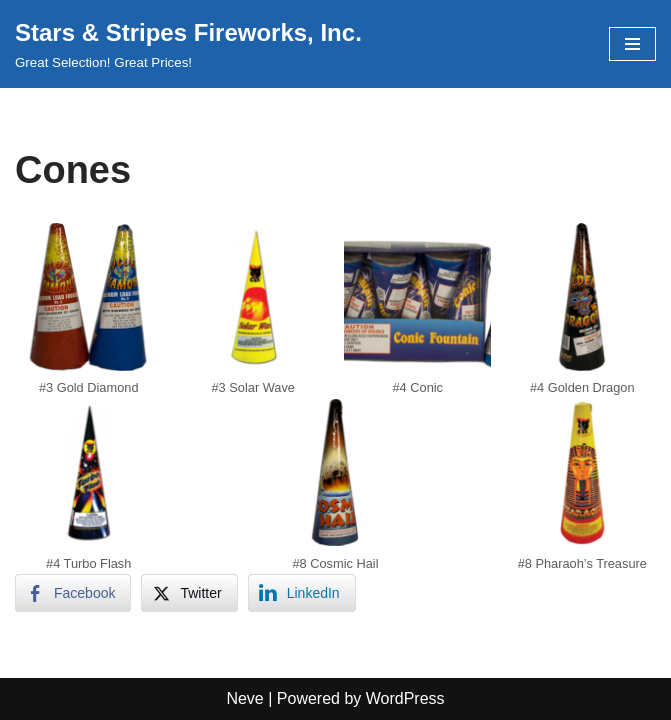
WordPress (405, 698)
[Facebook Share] (73, 593)
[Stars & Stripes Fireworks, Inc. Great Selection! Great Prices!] (188, 44)
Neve (244, 698)
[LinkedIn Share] (302, 593)
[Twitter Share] (189, 593)
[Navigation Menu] (632, 44)
